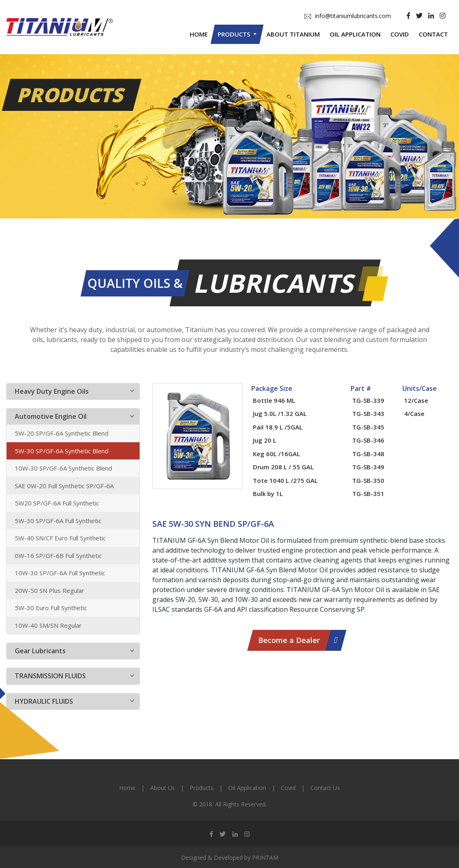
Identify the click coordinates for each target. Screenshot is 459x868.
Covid (400, 34)
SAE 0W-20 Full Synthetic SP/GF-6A (64, 486)
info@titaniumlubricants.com (348, 16)
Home (199, 34)
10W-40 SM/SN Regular (48, 625)
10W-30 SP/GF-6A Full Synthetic (60, 573)
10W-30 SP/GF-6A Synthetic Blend (63, 468)
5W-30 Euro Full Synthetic (51, 608)
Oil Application (355, 34)
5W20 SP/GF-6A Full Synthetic (57, 503)
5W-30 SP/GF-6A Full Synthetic (58, 521)
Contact (433, 34)
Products (202, 788)
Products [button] (235, 34)
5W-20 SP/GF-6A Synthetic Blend (62, 433)
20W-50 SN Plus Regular (49, 590)
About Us (163, 788)
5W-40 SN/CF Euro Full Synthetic (60, 538)
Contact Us (325, 788)
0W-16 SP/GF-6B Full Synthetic (58, 556)
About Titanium (293, 34)
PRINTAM (265, 858)
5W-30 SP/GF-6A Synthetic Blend (62, 451)
